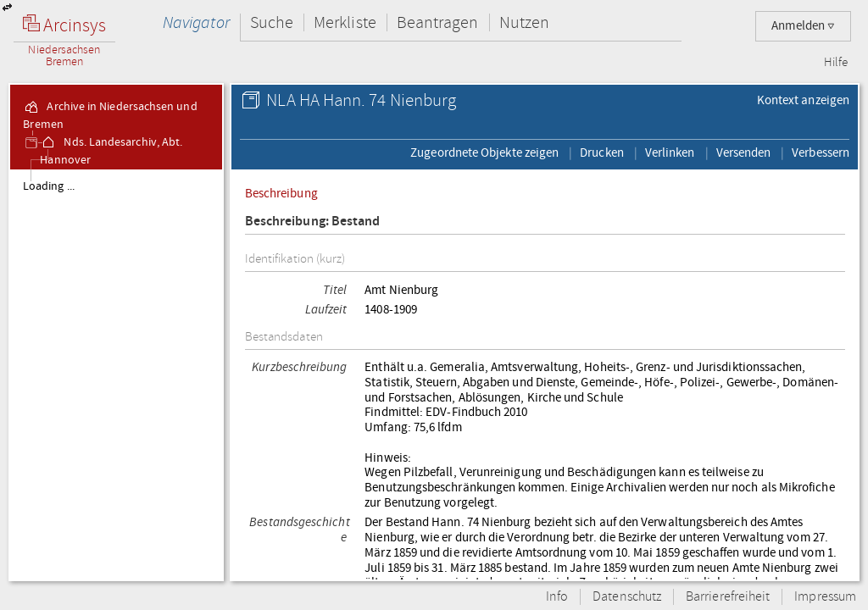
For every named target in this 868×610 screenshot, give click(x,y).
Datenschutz (627, 597)
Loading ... (49, 186)
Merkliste (345, 22)
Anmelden (803, 26)
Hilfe (836, 63)
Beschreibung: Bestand (313, 222)
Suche (272, 22)
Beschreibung (281, 193)
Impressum (825, 597)
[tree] (116, 374)
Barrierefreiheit (728, 597)
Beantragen (438, 22)
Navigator (196, 22)
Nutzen (524, 22)
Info (557, 597)
